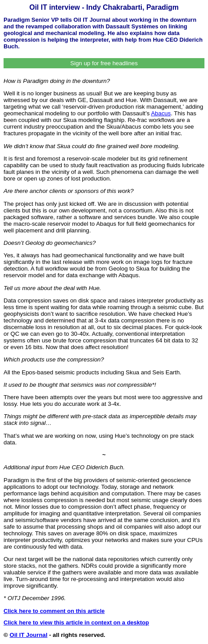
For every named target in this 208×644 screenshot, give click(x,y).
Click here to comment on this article (54, 611)
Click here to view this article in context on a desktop (76, 622)
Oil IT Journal (29, 635)
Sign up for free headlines (104, 63)
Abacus (161, 113)
